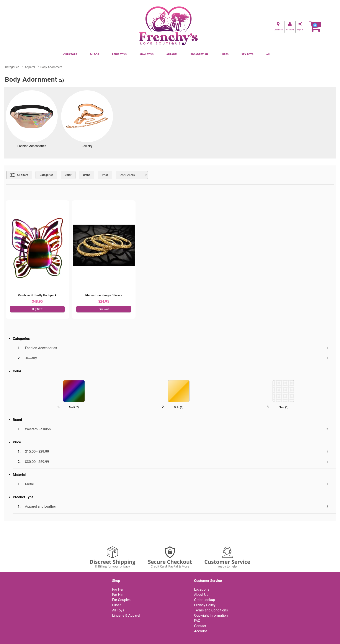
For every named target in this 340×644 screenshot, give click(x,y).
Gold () (179, 407)
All (268, 54)
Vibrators (70, 54)
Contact (200, 626)
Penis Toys (119, 54)
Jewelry (87, 146)
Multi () (74, 407)
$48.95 (37, 301)
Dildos (95, 54)
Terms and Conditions (211, 610)
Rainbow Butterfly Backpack (37, 295)
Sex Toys (247, 54)
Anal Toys (147, 54)
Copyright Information (211, 615)
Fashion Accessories (32, 146)
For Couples (121, 600)
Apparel (172, 54)
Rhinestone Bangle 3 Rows (104, 295)
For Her (118, 589)
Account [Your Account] (200, 631)
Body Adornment (51, 67)
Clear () (283, 407)
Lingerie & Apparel (126, 615)
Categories (12, 67)
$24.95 (104, 301)
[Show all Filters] (19, 175)
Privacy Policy (205, 605)
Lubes (225, 54)
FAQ (197, 621)
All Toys (118, 610)
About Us (201, 595)
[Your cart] (315, 27)
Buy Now (37, 309)
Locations (202, 589)
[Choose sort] (132, 175)
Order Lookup (204, 600)
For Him (118, 595)
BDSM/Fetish (199, 54)
